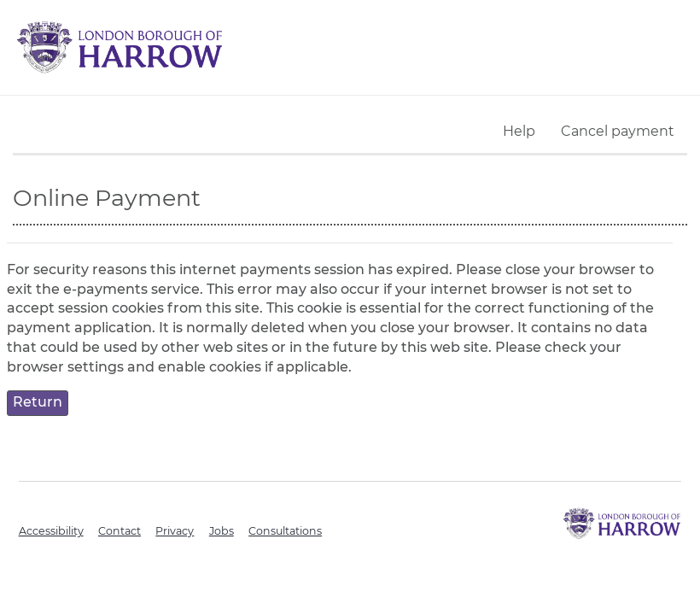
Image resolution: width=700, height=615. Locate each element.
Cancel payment (618, 131)
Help (519, 131)
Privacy (175, 531)
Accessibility (51, 531)
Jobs (222, 531)
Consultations (285, 531)
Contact (120, 531)
